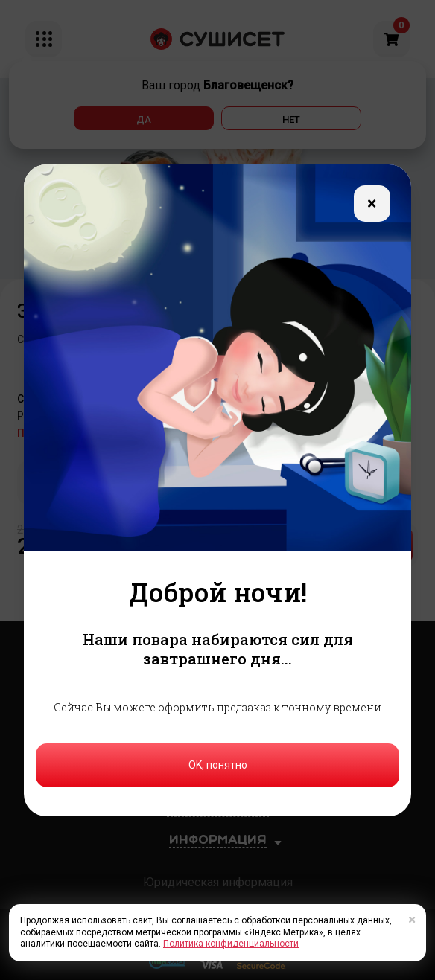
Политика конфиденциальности (231, 944)
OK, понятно (218, 765)
